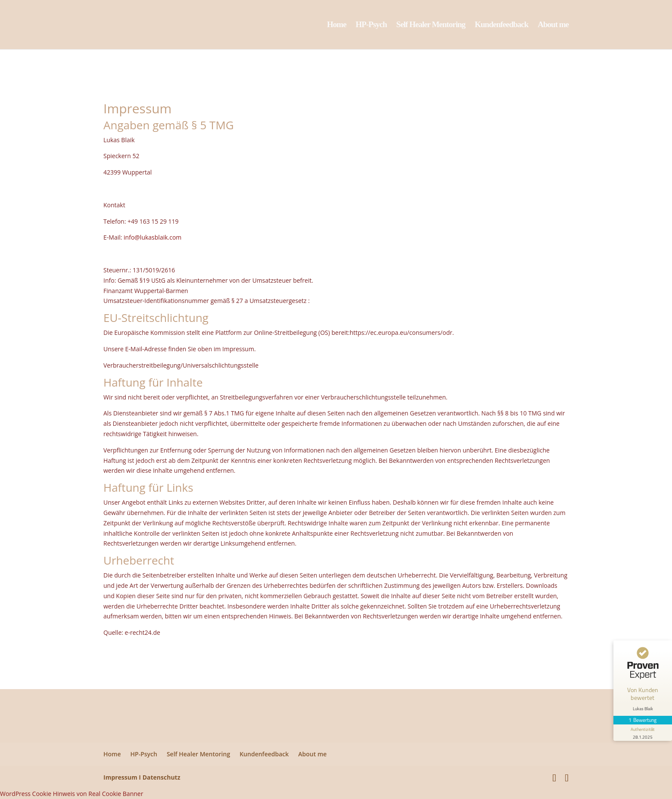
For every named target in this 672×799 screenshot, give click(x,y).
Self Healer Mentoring (431, 25)
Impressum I (122, 777)
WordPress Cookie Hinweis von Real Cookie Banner (72, 794)
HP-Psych (371, 25)
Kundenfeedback (501, 25)
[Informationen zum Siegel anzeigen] (643, 733)
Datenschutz (162, 777)
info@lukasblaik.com (152, 237)
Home (337, 25)
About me (553, 25)
